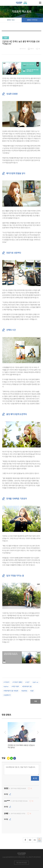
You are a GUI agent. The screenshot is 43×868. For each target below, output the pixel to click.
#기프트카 (6, 682)
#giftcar (6, 687)
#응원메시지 (7, 695)
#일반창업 (24, 691)
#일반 (32, 691)
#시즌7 (27, 682)
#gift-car (35, 682)
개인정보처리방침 (22, 863)
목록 (36, 701)
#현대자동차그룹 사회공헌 (11, 691)
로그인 (35, 778)
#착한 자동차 (15, 687)
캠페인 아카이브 (32, 20)
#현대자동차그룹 (27, 687)
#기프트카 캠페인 (17, 682)
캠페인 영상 (11, 20)
